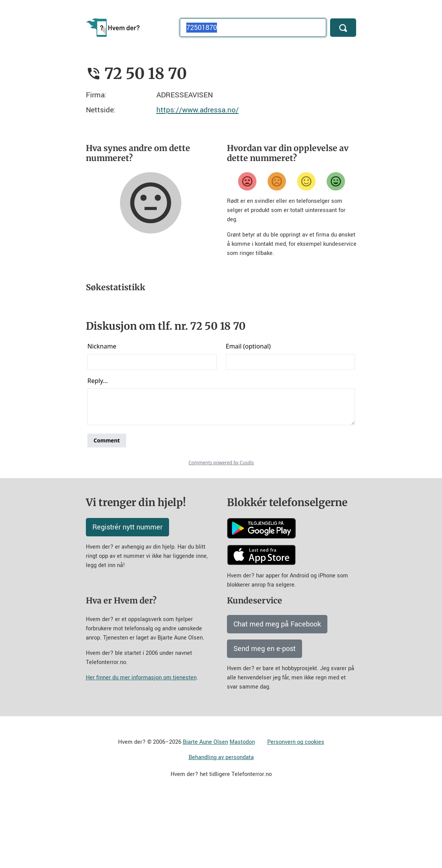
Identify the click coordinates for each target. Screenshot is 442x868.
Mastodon (242, 810)
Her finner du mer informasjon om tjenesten (141, 745)
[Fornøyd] (306, 181)
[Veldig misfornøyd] (247, 181)
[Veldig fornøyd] (336, 181)
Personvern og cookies (296, 810)
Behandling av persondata (221, 825)
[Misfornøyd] (277, 181)
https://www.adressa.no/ (198, 110)
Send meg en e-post (265, 716)
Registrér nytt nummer (127, 595)
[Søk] (343, 28)
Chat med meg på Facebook (277, 692)
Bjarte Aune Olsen (205, 810)
